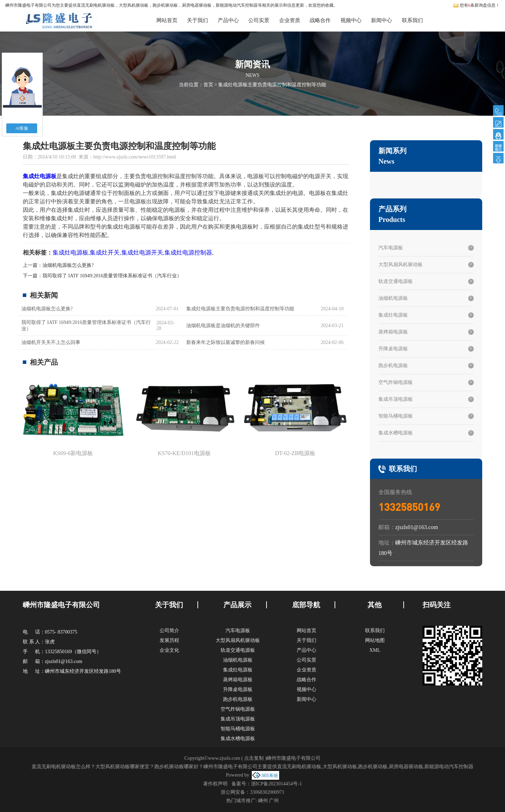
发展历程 (169, 640)
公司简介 (169, 631)
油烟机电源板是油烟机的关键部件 (223, 326)
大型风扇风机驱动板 (400, 265)
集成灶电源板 (70, 253)
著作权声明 (215, 784)
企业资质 (290, 20)
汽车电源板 (391, 248)
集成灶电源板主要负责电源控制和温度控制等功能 (272, 85)
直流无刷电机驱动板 (96, 5)
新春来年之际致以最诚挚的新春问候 (225, 342)
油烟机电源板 (393, 298)
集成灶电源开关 (142, 253)
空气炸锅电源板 (396, 382)
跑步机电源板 (393, 366)
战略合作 (320, 20)
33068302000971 (267, 792)
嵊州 (263, 801)
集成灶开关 (105, 253)
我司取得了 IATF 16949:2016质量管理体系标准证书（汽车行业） (112, 276)
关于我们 (197, 20)
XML (375, 650)
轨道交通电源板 (396, 281)
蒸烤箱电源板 (393, 332)
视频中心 (351, 20)
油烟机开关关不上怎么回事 (51, 342)
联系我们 (412, 20)
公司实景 (259, 20)
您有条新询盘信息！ (476, 5)
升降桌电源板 (393, 349)
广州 (274, 801)
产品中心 (228, 20)
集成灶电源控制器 (188, 253)
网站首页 (167, 20)
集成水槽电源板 (396, 433)
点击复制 (254, 758)
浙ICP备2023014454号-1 (277, 784)
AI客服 (22, 128)
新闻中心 (382, 20)
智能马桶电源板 (396, 416)
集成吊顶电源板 (396, 399)
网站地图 (375, 640)
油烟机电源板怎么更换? (68, 265)
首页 (208, 85)
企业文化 (169, 650)
